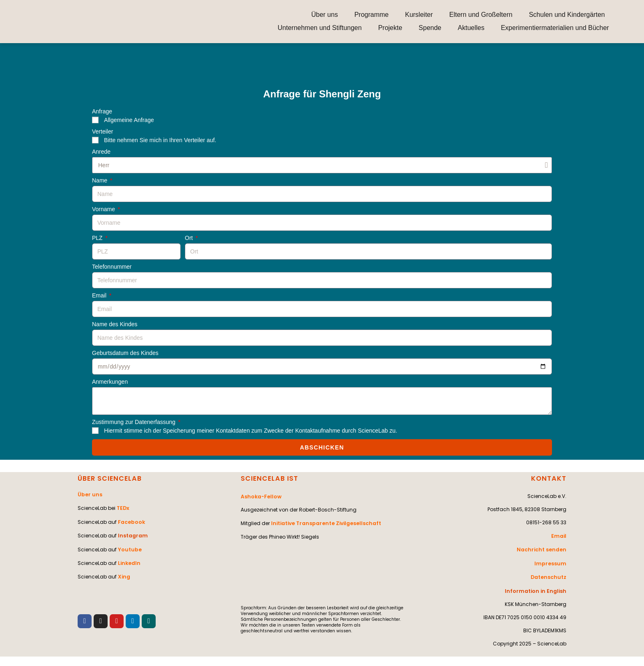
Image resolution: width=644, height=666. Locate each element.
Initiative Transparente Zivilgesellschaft (325, 522)
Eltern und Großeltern (481, 15)
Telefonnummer (112, 267)
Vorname (104, 209)
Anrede (101, 152)
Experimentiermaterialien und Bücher (555, 28)
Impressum (552, 562)
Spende (430, 28)
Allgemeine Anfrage (129, 120)
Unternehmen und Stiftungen (320, 28)
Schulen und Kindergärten (567, 15)
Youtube (129, 547)
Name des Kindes (115, 324)
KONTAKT (549, 478)
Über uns (325, 15)
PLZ (98, 238)
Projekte (390, 28)
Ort (190, 238)
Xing (124, 573)
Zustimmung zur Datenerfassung (135, 422)
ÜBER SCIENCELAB (109, 478)
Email (100, 296)
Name (100, 181)
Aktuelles (471, 28)
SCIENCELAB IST (269, 478)
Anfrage (102, 112)
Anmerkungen (110, 382)
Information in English (538, 588)
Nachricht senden (543, 549)
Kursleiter (419, 15)
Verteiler (102, 132)
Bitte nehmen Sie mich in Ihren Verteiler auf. (160, 140)
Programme (372, 15)
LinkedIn (129, 560)
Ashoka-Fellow (260, 496)
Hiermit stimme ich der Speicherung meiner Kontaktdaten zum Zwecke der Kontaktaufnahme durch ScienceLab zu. (251, 431)
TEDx (123, 507)
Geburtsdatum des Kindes (125, 353)
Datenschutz (549, 575)
